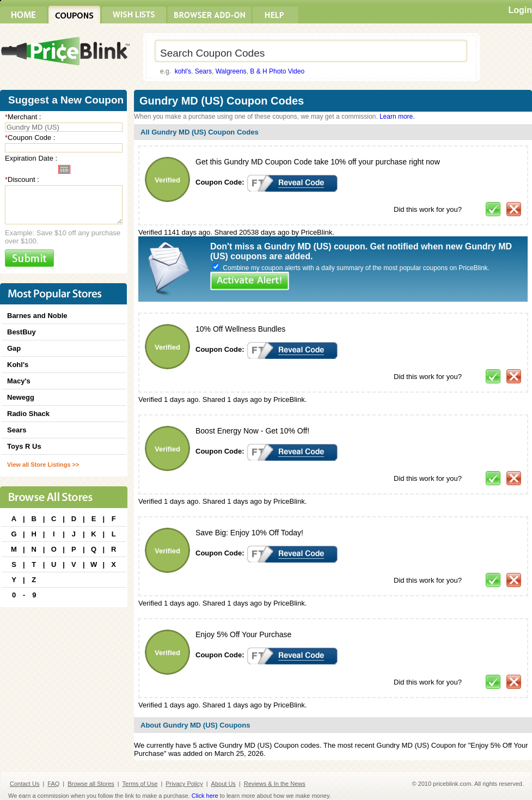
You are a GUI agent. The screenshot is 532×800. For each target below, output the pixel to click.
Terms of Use (140, 784)
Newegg (21, 397)
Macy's (19, 381)
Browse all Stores (91, 784)
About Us (224, 784)
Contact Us (25, 784)
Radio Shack (28, 414)
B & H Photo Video (277, 71)
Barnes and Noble (37, 316)
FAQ (53, 784)
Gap (14, 348)
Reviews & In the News (275, 784)
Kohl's (18, 365)
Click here (205, 796)
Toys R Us (24, 446)
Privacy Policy (184, 784)
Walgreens (231, 71)
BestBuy (22, 332)
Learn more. (397, 117)
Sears (203, 71)
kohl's (183, 71)
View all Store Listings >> (43, 465)
